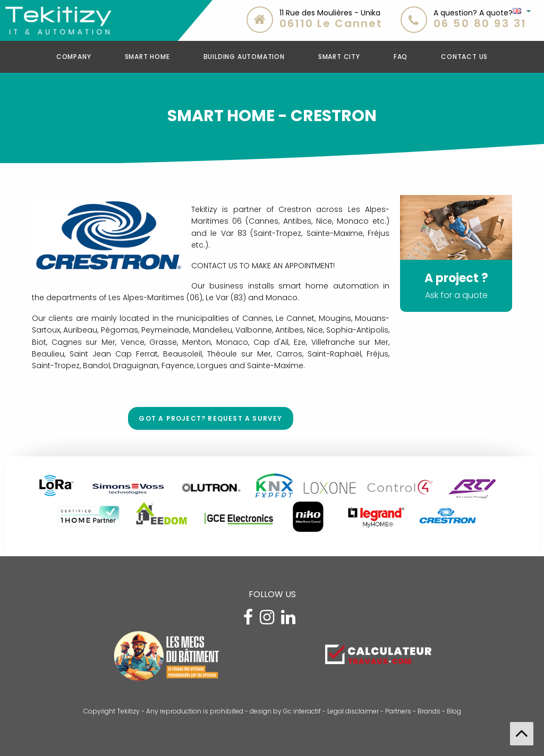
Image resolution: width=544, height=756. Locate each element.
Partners (398, 711)
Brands (429, 711)
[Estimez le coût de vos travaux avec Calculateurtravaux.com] (378, 653)
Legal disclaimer (353, 711)
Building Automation (244, 57)
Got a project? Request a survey (210, 418)
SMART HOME (147, 57)
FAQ (401, 57)
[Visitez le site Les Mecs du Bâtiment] (166, 660)
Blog (454, 711)
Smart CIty (339, 57)
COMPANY (74, 57)
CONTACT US (464, 57)
